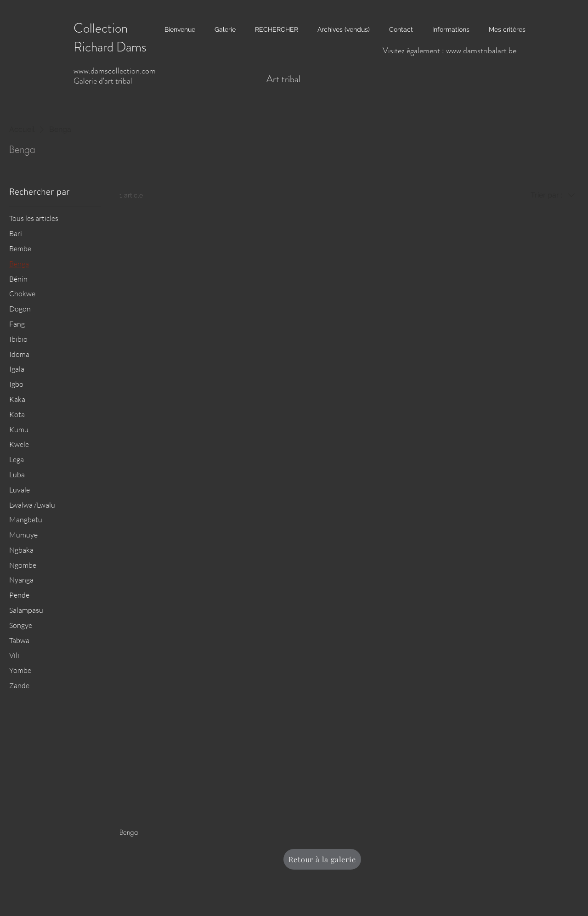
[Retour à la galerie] (322, 859)
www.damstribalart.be (481, 51)
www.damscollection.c (109, 71)
